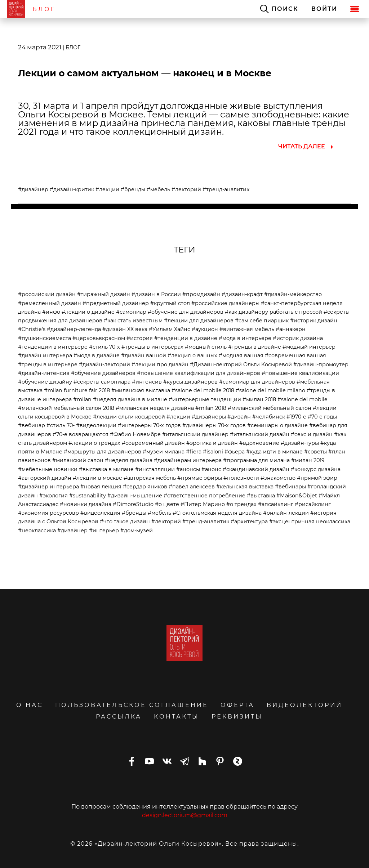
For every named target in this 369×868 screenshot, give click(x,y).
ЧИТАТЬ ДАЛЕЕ (302, 146)
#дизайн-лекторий (105, 364)
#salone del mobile (303, 399)
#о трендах (241, 504)
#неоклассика (37, 531)
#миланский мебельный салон (270, 408)
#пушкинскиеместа (45, 338)
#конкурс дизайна (316, 469)
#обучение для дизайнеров (186, 312)
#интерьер (104, 531)
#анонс (211, 469)
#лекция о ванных (192, 355)
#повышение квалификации (300, 373)
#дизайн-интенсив (44, 373)
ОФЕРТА (237, 705)
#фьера (235, 452)
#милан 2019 (308, 460)
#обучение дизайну (45, 382)
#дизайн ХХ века (125, 329)
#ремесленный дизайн (50, 303)
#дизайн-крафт (242, 294)
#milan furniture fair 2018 (77, 390)
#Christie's (32, 329)
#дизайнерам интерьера (188, 460)
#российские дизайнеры (225, 303)
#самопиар (131, 312)
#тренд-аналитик (226, 189)
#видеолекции (96, 425)
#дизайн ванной (144, 355)
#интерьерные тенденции (205, 399)
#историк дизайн (314, 321)
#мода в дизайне (97, 355)
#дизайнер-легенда (74, 329)
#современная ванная (295, 355)
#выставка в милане (106, 469)
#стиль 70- (61, 425)
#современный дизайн (153, 443)
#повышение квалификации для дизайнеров (199, 373)
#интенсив (147, 382)
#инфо (51, 312)
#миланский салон (78, 460)
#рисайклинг (313, 504)
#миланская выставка (141, 390)
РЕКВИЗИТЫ (237, 717)
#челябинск (269, 417)
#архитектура (249, 522)
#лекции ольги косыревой (129, 417)
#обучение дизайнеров (103, 373)
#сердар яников (145, 487)
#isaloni (213, 452)
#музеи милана (164, 452)
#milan (82, 399)
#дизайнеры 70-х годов (214, 425)
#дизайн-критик (72, 189)
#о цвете (167, 504)
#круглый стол (170, 303)
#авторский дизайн (45, 478)
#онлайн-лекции (286, 513)
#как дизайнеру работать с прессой (274, 312)
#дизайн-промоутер (321, 364)
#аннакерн (291, 329)
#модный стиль (206, 347)
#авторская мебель (150, 478)
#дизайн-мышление (135, 496)
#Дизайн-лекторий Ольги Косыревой (241, 364)
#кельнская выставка (245, 487)
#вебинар (32, 425)
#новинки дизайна (86, 504)
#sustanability (88, 496)
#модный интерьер (309, 347)
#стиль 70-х (105, 347)
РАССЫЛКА (119, 717)
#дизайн (239, 417)
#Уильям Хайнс (170, 329)
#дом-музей (137, 531)
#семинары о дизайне (277, 425)
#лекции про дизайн (160, 364)
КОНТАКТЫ (177, 717)
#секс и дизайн (312, 434)
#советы (315, 452)
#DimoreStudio (133, 504)
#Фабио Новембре (135, 434)
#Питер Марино (203, 504)
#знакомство (278, 478)
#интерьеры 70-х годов (149, 425)
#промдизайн (201, 294)
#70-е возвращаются (81, 434)
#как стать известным (133, 321)
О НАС (30, 705)
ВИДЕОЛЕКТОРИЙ (304, 705)
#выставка (261, 496)
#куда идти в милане (274, 452)
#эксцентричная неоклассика (310, 522)
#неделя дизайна (129, 460)
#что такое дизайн (125, 522)
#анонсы (188, 469)
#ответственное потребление (204, 496)
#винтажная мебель (247, 329)
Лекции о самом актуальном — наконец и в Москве (145, 73)
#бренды (133, 189)
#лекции (107, 189)
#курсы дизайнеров (190, 382)
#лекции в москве (97, 478)
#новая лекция (101, 487)
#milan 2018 (211, 408)
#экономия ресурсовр (48, 513)
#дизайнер (33, 189)
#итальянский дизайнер (195, 434)
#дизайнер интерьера (48, 487)
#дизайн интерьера (45, 355)
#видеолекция (100, 513)
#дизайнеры (209, 417)
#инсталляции (155, 469)
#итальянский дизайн (260, 434)
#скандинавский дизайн (256, 469)
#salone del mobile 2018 (203, 390)
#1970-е (296, 417)
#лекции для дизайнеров (199, 321)
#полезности (241, 478)
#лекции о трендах (94, 443)
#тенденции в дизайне (186, 338)
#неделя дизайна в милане (130, 399)
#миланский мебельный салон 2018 (66, 408)
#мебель (158, 189)
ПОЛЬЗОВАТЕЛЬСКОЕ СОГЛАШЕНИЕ (132, 705)
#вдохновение (259, 443)
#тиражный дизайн (104, 294)
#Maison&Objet (297, 496)
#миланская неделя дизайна (155, 408)
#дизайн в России (156, 294)
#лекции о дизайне (88, 312)
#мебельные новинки (48, 469)
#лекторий (186, 189)
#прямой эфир (317, 478)
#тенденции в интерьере (53, 347)
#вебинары (290, 487)
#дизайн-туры (300, 443)
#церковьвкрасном (99, 338)
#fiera (194, 452)
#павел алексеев (192, 487)
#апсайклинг (276, 504)
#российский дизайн (47, 294)
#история (140, 338)
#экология (54, 496)
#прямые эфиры (200, 478)
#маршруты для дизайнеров (103, 452)
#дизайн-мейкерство (293, 294)
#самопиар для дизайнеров (257, 382)
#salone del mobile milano (270, 390)
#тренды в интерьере (48, 364)
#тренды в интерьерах (152, 347)
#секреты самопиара (102, 382)
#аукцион (205, 329)
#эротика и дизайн (212, 443)
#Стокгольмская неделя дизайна (217, 513)
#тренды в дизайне (255, 347)
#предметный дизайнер (116, 303)
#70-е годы (322, 417)
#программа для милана (256, 460)
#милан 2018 (259, 399)
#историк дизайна (298, 338)
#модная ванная (241, 355)
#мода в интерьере (245, 338)
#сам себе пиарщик (262, 321)
